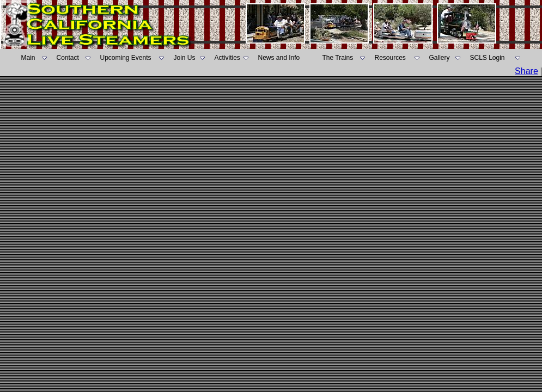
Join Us (185, 58)
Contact (68, 58)
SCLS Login (488, 58)
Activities (227, 58)
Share (526, 71)
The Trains (338, 58)
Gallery (440, 58)
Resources (390, 58)
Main (28, 58)
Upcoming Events (126, 58)
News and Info (279, 58)
